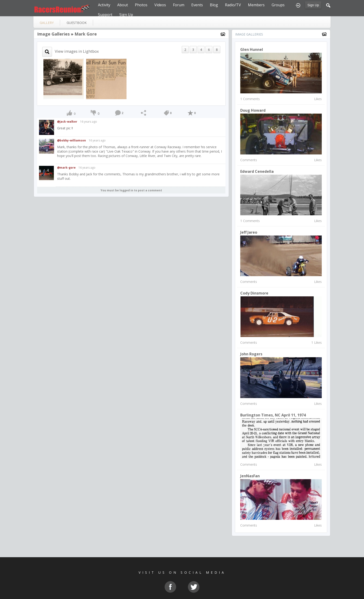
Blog (214, 5)
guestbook (77, 23)
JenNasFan (250, 476)
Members (256, 5)
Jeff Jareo (249, 232)
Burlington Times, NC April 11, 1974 (273, 415)
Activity (104, 5)
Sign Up (313, 5)
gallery (47, 23)
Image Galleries (53, 34)
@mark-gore (66, 168)
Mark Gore (86, 34)
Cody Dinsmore (254, 293)
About (123, 5)
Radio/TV (233, 5)
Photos (141, 5)
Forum (179, 5)
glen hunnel (252, 49)
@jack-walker (67, 122)
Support (105, 15)
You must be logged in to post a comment (131, 190)
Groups (278, 5)
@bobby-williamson (71, 140)
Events (197, 5)
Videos (160, 5)
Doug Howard (253, 110)
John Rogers (251, 354)
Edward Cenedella (257, 171)
